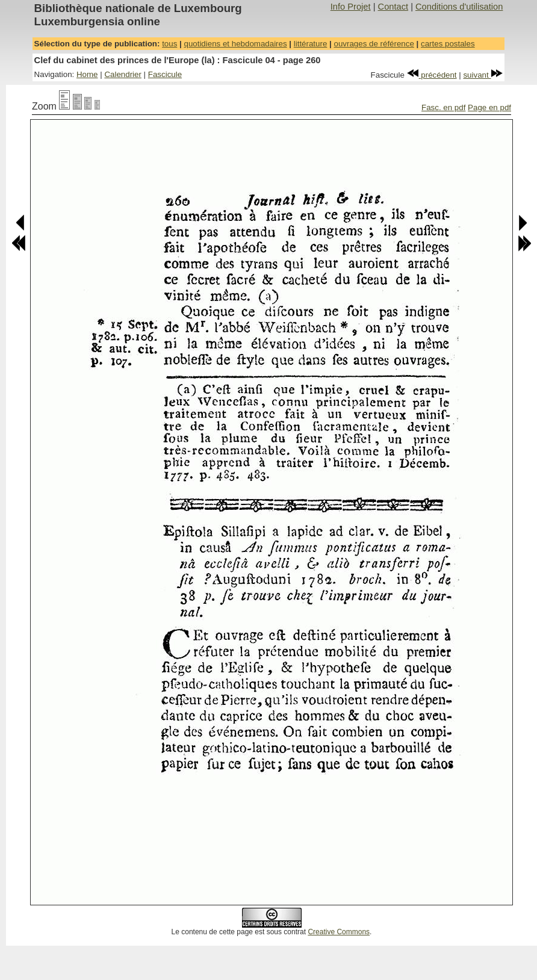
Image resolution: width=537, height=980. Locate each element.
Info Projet (351, 7)
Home (87, 74)
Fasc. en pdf (443, 107)
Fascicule (165, 74)
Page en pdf (489, 107)
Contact (393, 7)
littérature (311, 44)
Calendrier (123, 74)
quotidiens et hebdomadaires (235, 44)
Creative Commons (339, 932)
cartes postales (448, 44)
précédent (432, 75)
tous (169, 44)
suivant (483, 75)
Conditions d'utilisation (459, 7)
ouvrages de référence (374, 44)
